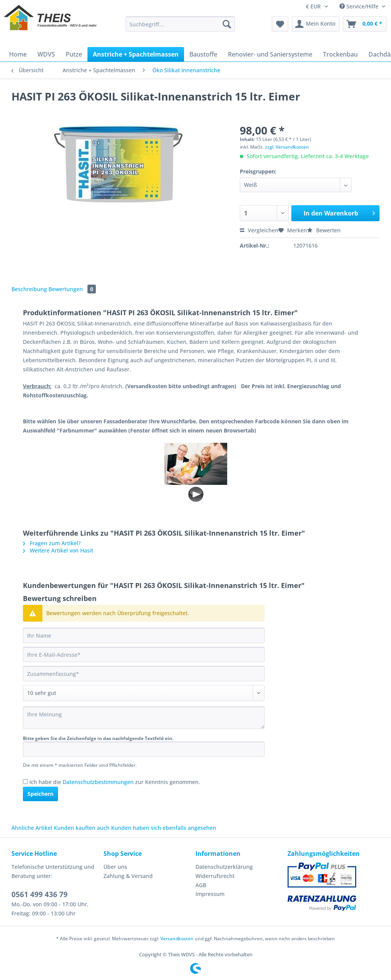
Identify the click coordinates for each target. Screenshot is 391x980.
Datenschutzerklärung (224, 867)
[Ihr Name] (144, 635)
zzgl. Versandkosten (287, 147)
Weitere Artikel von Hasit (58, 550)
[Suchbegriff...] (180, 24)
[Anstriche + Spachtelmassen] (136, 54)
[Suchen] (227, 24)
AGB (201, 885)
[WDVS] (46, 54)
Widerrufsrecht (215, 876)
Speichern (40, 794)
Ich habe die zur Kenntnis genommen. (115, 782)
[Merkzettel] (280, 24)
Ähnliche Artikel (32, 828)
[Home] (18, 54)
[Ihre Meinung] (144, 718)
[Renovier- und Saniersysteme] (270, 54)
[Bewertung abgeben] (144, 693)
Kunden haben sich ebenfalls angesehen (164, 828)
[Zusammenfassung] (144, 674)
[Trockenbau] (340, 54)
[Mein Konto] (316, 24)
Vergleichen (259, 230)
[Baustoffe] (203, 54)
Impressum (210, 894)
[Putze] (74, 54)
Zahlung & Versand (128, 876)
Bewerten (324, 230)
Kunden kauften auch (82, 828)
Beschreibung (29, 289)
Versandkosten (177, 939)
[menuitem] (180, 28)
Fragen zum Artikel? (52, 543)
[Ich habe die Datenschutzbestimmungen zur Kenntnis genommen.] (25, 782)
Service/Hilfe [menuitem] (360, 6)
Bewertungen (72, 289)
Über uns (115, 867)
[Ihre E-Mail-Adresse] (144, 654)
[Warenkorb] (365, 24)
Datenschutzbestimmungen (98, 782)
